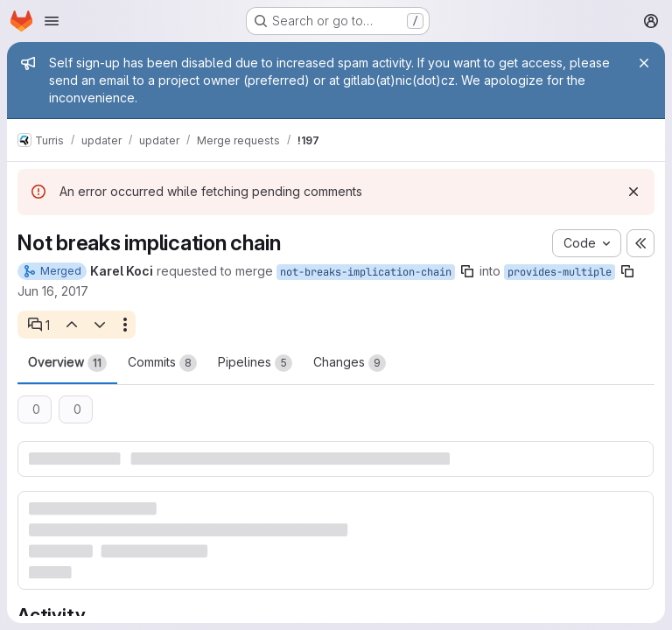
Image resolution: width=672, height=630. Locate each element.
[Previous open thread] (71, 325)
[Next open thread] (100, 325)
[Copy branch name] (467, 271)
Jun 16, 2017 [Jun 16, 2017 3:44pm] (53, 291)
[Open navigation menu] (52, 21)
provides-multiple (560, 272)
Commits (162, 363)
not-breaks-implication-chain (366, 272)
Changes (350, 363)
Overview (67, 363)
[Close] (644, 63)
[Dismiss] (633, 192)
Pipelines (255, 363)
